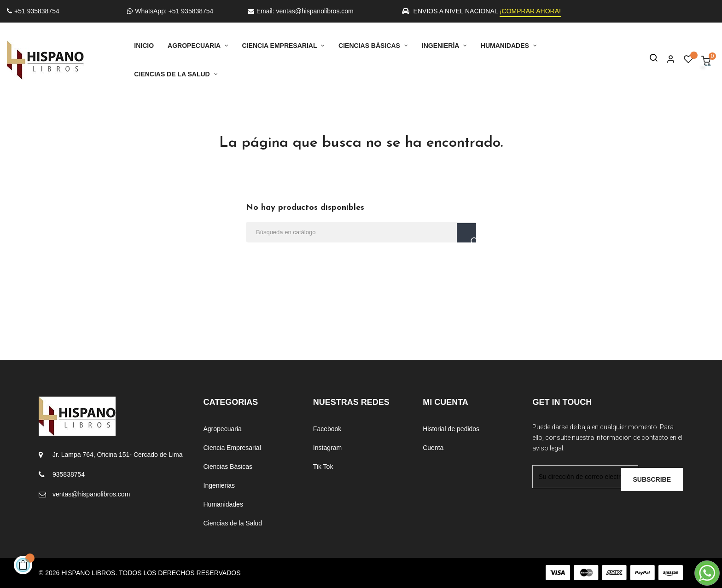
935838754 (69, 474)
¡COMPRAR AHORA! (530, 11)
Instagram (327, 448)
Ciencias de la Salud (233, 523)
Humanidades (223, 504)
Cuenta (433, 448)
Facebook (327, 429)
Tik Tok (323, 467)
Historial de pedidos (451, 429)
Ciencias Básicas (228, 467)
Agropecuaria (223, 429)
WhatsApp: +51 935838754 (170, 11)
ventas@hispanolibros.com (91, 494)
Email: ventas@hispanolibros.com (301, 11)
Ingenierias (219, 485)
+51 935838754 (33, 11)
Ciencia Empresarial (232, 448)
